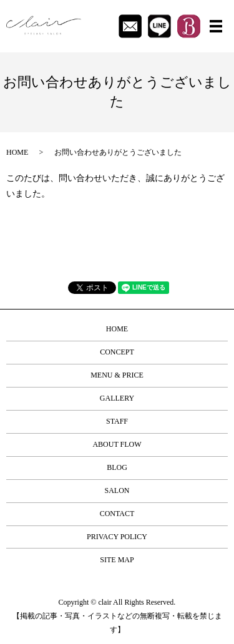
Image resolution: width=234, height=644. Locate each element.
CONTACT (117, 514)
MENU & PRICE (117, 375)
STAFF (117, 421)
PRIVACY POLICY (117, 537)
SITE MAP (117, 560)
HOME (17, 152)
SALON (117, 490)
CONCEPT (117, 352)
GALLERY (117, 398)
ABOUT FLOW (117, 444)
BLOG (117, 467)
